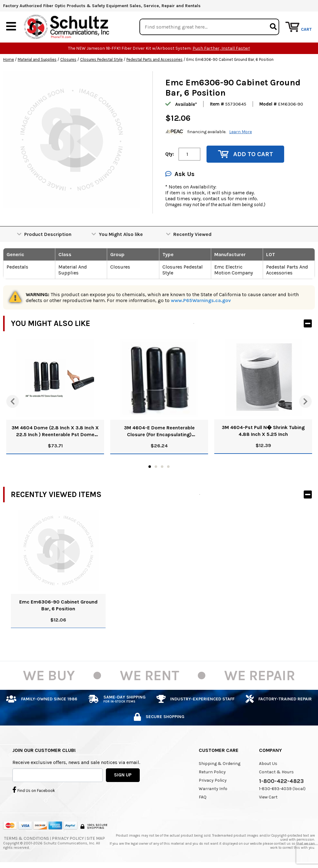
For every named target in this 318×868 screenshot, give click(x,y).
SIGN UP (123, 775)
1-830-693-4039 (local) (282, 789)
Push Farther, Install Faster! (221, 48)
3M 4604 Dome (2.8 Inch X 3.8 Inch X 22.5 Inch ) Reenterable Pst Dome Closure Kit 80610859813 (55, 431)
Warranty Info (213, 789)
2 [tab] (156, 467)
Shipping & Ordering (220, 764)
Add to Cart (245, 154)
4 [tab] (168, 467)
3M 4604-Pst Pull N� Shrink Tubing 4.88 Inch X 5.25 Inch (263, 431)
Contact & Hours (276, 772)
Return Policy (212, 772)
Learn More (241, 132)
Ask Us (180, 174)
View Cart (268, 797)
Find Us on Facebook (34, 790)
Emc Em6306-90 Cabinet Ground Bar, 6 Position (58, 605)
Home (9, 59)
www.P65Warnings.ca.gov (201, 300)
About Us (268, 764)
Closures (68, 59)
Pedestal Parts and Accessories (154, 59)
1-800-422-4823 (281, 781)
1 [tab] (150, 467)
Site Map (96, 838)
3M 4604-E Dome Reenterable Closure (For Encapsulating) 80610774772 (159, 431)
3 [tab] (162, 467)
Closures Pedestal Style (101, 59)
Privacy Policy (213, 780)
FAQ (203, 797)
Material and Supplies (37, 59)
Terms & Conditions (27, 838)
